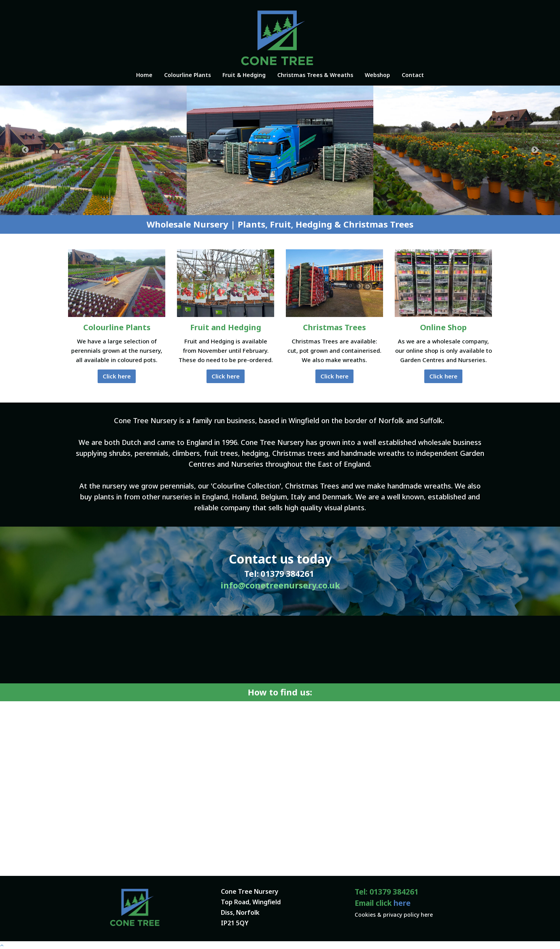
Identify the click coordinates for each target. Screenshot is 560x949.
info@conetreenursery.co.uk (280, 585)
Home (144, 75)
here (402, 903)
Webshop (377, 75)
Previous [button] (25, 150)
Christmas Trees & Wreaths (315, 75)
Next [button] (535, 150)
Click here (117, 376)
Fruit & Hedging (244, 75)
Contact (413, 75)
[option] (93, 150)
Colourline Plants (187, 75)
